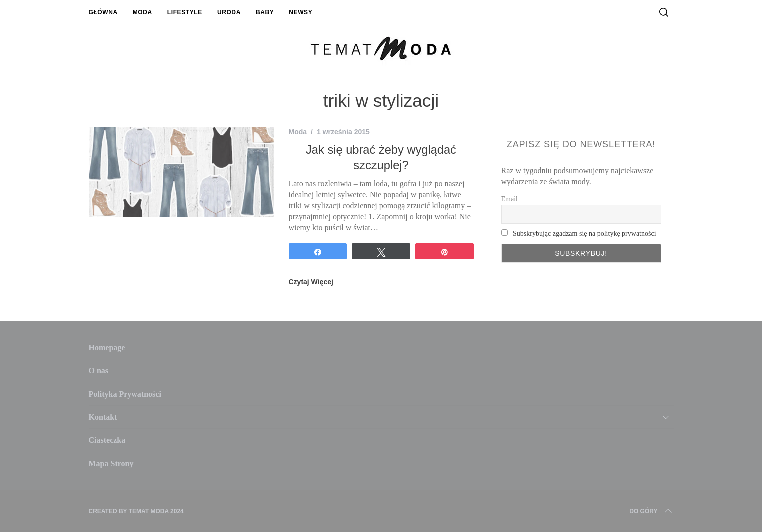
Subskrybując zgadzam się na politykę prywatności (584, 234)
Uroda (229, 12)
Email (509, 199)
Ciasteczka (107, 440)
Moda (143, 12)
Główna (103, 12)
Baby (265, 12)
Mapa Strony (111, 463)
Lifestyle (185, 12)
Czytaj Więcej (311, 282)
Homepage (107, 347)
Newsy (301, 12)
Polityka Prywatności (125, 394)
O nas (99, 370)
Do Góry (651, 511)
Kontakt (103, 417)
